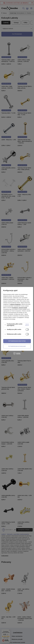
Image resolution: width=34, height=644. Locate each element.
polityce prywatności (15, 304)
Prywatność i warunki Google (19, 308)
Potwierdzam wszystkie (17, 341)
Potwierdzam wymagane (17, 346)
